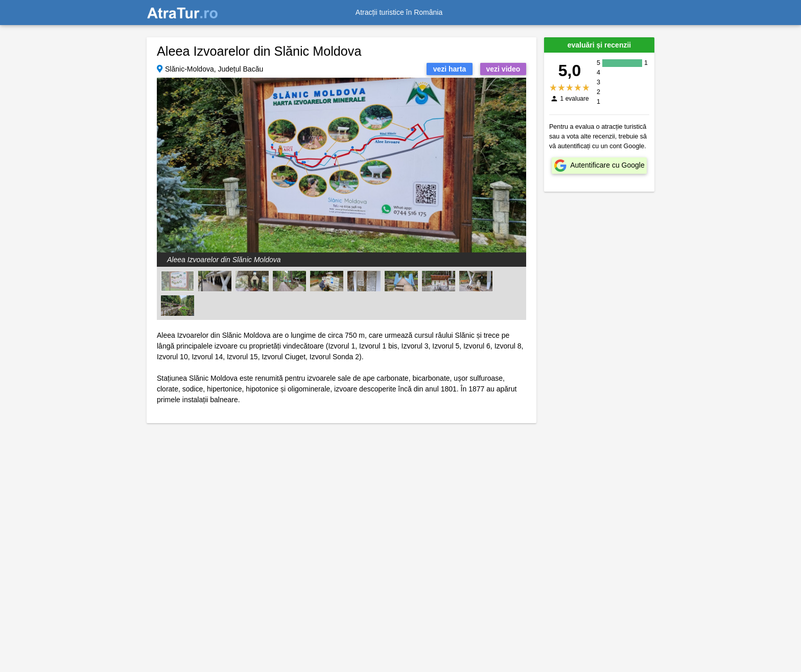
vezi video (503, 69)
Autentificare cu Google (607, 165)
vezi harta (450, 69)
